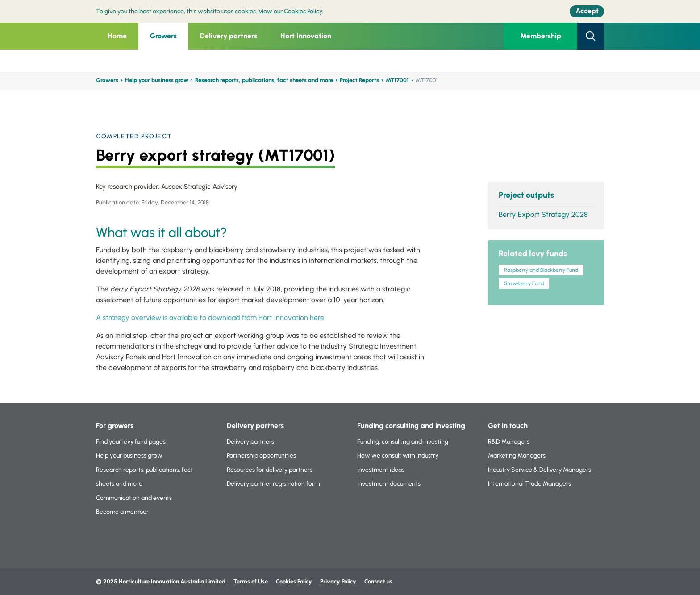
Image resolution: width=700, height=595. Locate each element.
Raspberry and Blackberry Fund (541, 270)
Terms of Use (251, 581)
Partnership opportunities (261, 456)
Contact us (378, 581)
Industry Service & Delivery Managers (540, 470)
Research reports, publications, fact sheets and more (264, 80)
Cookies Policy (294, 581)
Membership (541, 36)
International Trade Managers (529, 484)
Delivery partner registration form (273, 484)
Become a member (122, 512)
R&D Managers (509, 442)
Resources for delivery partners (270, 470)
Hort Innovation (306, 36)
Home (117, 36)
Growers (163, 36)
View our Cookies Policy (290, 11)
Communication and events (134, 498)
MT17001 (397, 80)
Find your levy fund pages (131, 442)
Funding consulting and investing (411, 426)
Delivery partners (229, 36)
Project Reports (359, 80)
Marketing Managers (517, 456)
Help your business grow (157, 80)
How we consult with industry (398, 456)
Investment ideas (381, 470)
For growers (115, 426)
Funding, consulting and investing (403, 442)
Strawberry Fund (524, 283)
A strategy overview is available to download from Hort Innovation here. (211, 318)
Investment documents (389, 484)
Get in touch (508, 426)
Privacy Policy (339, 581)
